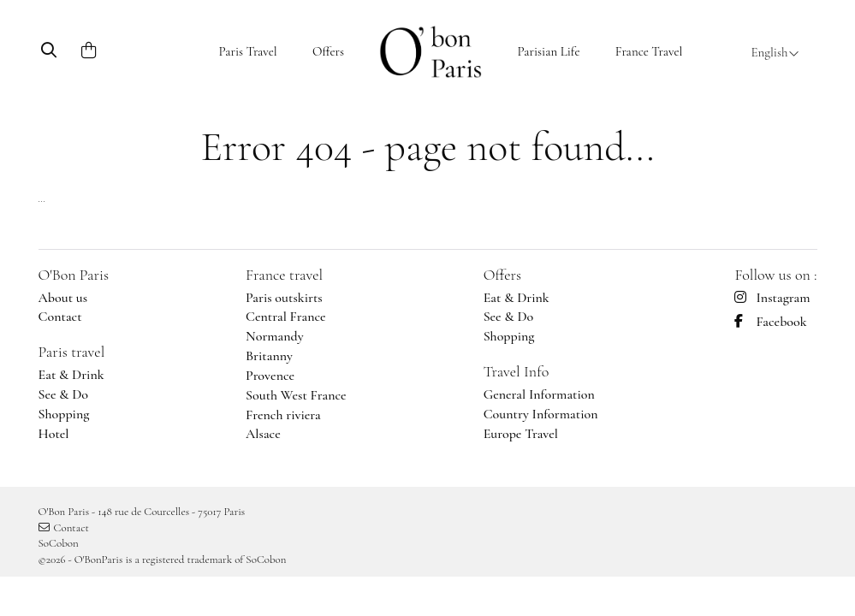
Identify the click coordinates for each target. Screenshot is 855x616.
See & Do (64, 394)
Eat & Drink (71, 375)
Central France (286, 317)
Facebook (770, 322)
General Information (539, 394)
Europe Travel (521, 434)
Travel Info (517, 371)
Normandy (275, 336)
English (775, 52)
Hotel (54, 434)
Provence (270, 376)
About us (63, 298)
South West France (296, 395)
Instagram (772, 298)
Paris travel (72, 352)
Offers (328, 51)
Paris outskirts (284, 298)
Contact (60, 317)
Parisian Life (548, 51)
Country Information (541, 414)
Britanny (269, 356)
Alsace (263, 434)
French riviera (283, 415)
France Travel (649, 51)
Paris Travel (248, 51)
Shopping (64, 414)
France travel (284, 275)
